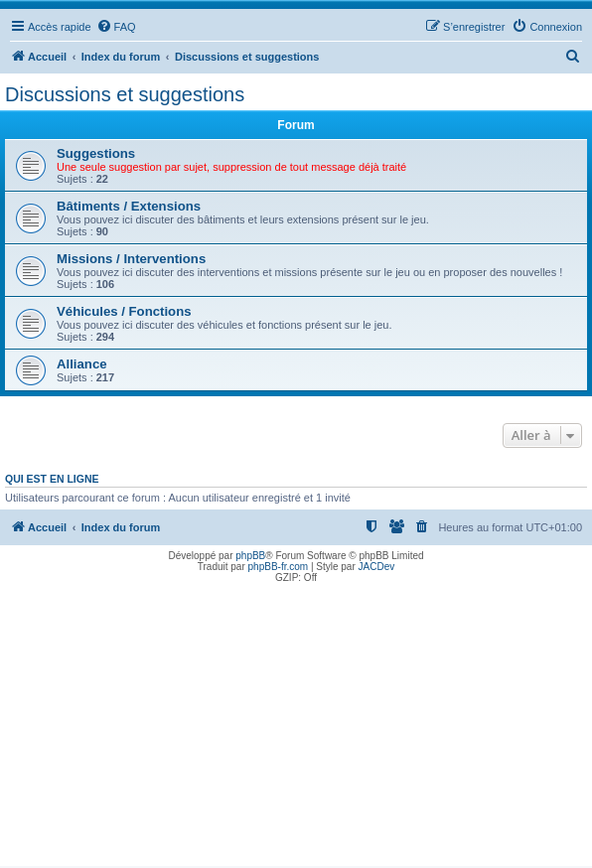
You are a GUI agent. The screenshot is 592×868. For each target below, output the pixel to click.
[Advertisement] (296, 727)
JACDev (377, 567)
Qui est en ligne (52, 479)
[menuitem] (116, 27)
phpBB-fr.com (279, 567)
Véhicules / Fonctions (124, 311)
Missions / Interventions (131, 259)
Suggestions (96, 153)
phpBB (250, 556)
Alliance (82, 364)
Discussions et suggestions (125, 94)
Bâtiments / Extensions (129, 206)
